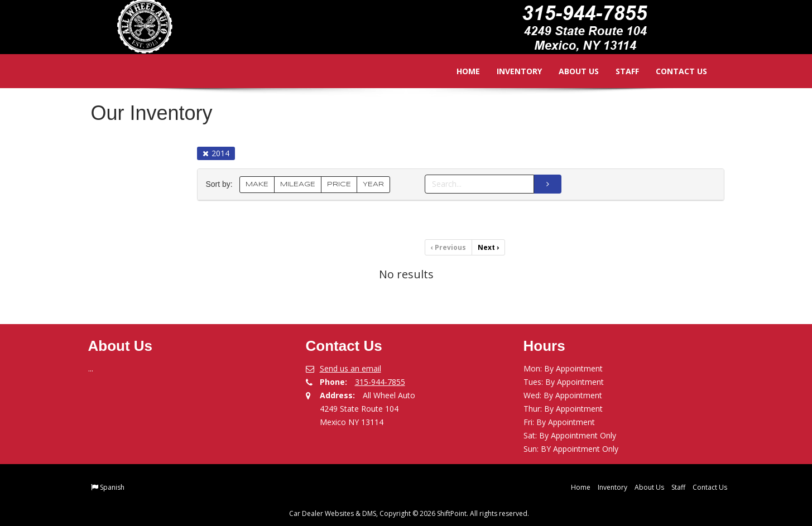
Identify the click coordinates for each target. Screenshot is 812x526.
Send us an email (350, 368)
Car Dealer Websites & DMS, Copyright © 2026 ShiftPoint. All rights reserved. (409, 513)
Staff (619, 71)
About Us (571, 71)
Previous (448, 247)
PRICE (339, 184)
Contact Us (674, 71)
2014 (216, 153)
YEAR (373, 184)
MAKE (257, 184)
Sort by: (222, 184)
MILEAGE (298, 184)
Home (460, 71)
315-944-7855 (380, 382)
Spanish (112, 487)
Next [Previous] (488, 247)
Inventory (511, 71)
